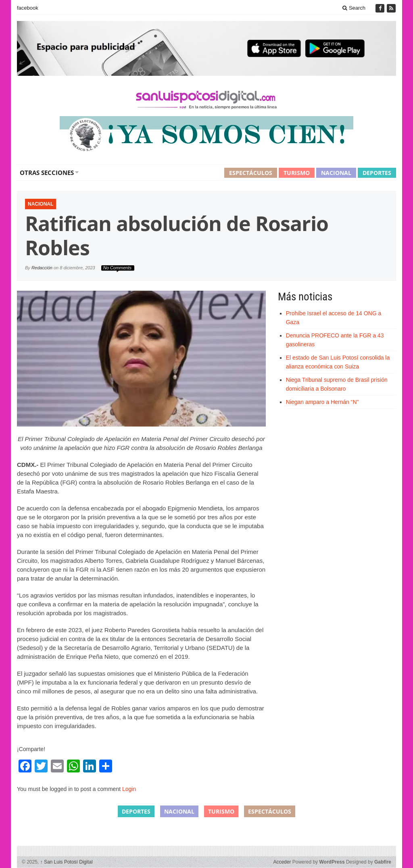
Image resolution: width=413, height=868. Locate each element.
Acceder (282, 862)
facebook (28, 8)
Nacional (336, 173)
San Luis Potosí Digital (67, 862)
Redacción (42, 268)
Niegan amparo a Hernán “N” (322, 402)
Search (354, 8)
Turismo (297, 173)
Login (129, 789)
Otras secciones (47, 173)
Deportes (377, 173)
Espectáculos (251, 173)
